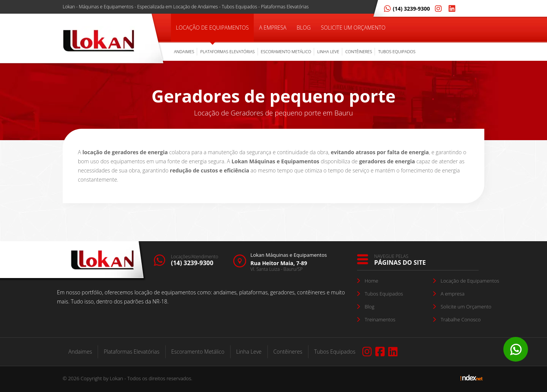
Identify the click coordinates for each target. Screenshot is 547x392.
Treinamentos (380, 319)
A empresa (453, 294)
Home (372, 281)
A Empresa (273, 28)
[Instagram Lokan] (437, 9)
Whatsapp (516, 349)
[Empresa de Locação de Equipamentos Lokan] (99, 42)
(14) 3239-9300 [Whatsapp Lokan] (407, 9)
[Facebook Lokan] (380, 352)
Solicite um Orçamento (353, 28)
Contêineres (359, 51)
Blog (304, 28)
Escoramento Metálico (286, 51)
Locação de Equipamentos (212, 28)
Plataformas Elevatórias (227, 51)
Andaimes (184, 51)
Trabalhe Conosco (461, 319)
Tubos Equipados (397, 51)
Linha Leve (328, 51)
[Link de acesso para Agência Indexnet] (472, 380)
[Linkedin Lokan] (451, 9)
